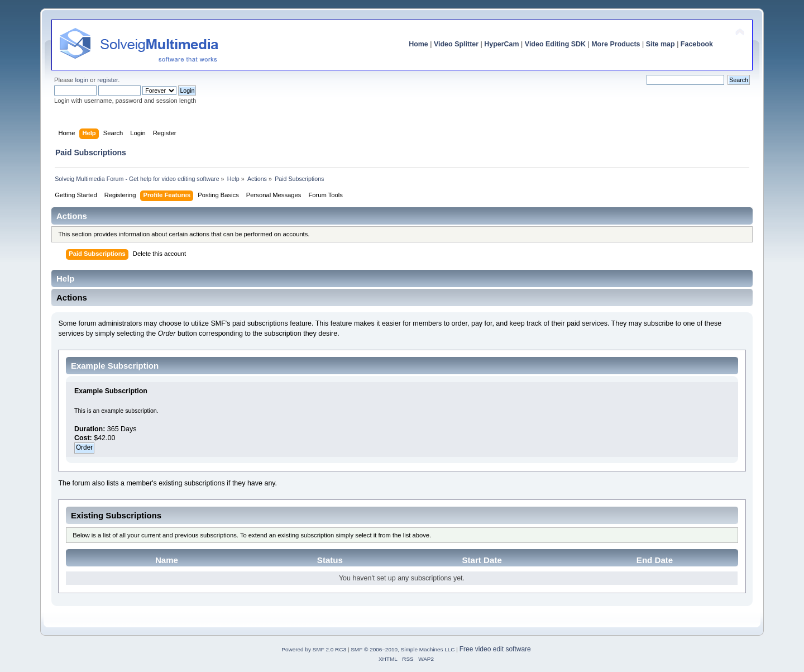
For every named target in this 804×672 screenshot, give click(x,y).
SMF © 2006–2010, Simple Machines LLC (403, 649)
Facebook (697, 44)
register (107, 80)
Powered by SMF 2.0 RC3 (314, 649)
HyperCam (501, 44)
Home (418, 44)
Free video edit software (495, 649)
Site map (661, 44)
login (82, 80)
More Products (616, 44)
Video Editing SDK (555, 44)
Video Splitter (456, 44)
